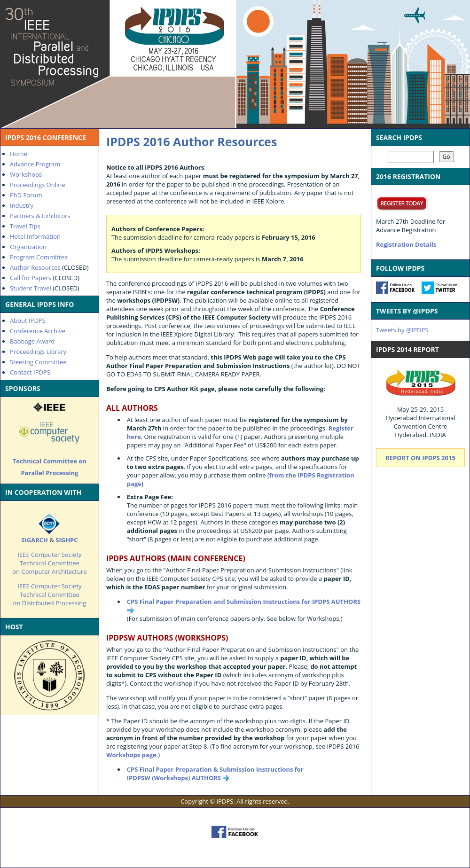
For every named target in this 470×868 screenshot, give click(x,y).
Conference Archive (38, 331)
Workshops (26, 174)
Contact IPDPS (30, 372)
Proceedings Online (38, 185)
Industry (22, 205)
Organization (28, 247)
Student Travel (31, 288)
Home (19, 154)
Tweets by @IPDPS (402, 330)
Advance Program (35, 164)
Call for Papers (31, 278)
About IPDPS (28, 321)
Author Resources (35, 267)
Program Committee (39, 257)
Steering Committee (38, 362)
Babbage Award (32, 341)
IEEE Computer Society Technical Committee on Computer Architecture (49, 563)
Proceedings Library (38, 352)
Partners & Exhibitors (40, 216)
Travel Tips (25, 226)
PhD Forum (26, 195)
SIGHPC (67, 540)
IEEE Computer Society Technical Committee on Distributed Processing (50, 594)
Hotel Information (35, 236)
